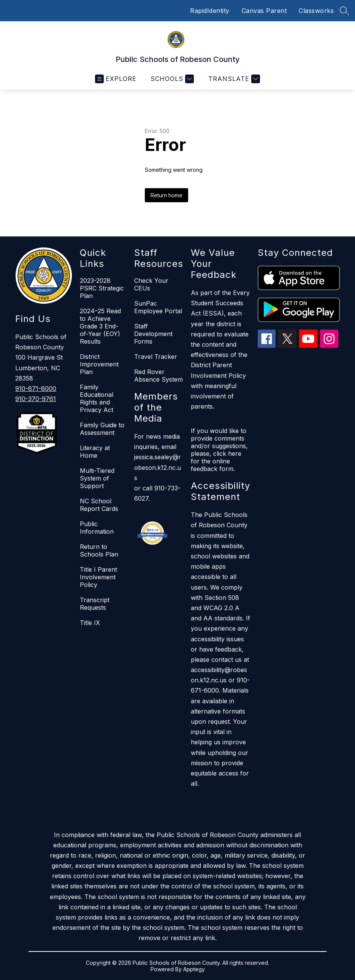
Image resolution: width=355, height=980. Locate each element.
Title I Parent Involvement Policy (98, 577)
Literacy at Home (95, 452)
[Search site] (344, 11)
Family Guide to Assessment (102, 429)
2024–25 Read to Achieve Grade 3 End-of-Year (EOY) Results (100, 326)
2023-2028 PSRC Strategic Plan (102, 288)
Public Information (97, 528)
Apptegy (194, 969)
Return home (166, 195)
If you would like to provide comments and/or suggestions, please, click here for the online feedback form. (219, 450)
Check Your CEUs (151, 284)
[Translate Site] (233, 79)
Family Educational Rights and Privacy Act (97, 398)
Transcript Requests (95, 604)
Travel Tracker (156, 357)
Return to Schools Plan (99, 550)
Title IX (90, 623)
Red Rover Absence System (158, 376)
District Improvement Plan (99, 364)
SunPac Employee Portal (158, 307)
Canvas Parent (264, 11)
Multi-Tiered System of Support (97, 478)
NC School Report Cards (99, 505)
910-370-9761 (36, 399)
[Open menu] (116, 79)
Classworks (316, 11)
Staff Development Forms (153, 334)
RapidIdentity (210, 11)
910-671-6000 (36, 389)
